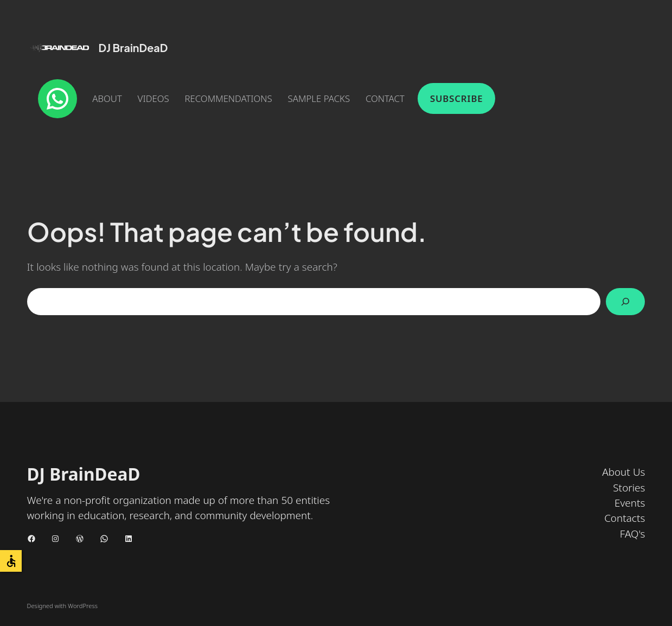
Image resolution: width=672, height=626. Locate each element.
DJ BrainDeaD (133, 48)
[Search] (626, 302)
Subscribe (457, 98)
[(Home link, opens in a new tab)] (60, 48)
